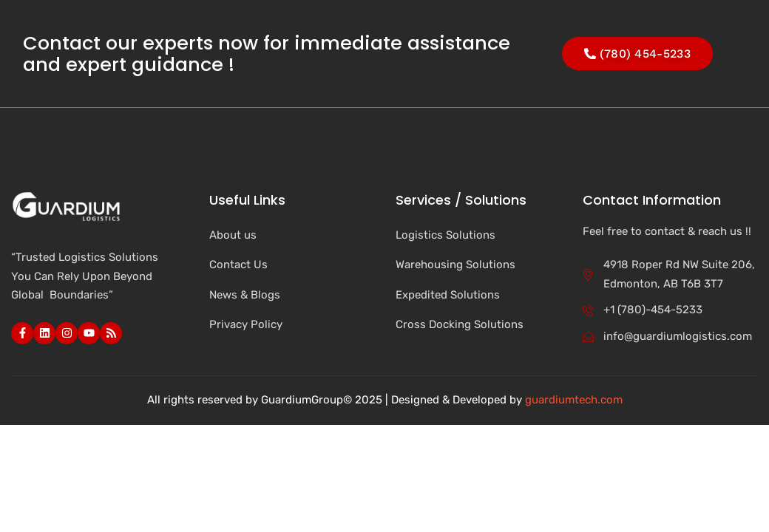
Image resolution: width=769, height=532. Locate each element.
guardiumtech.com (574, 400)
